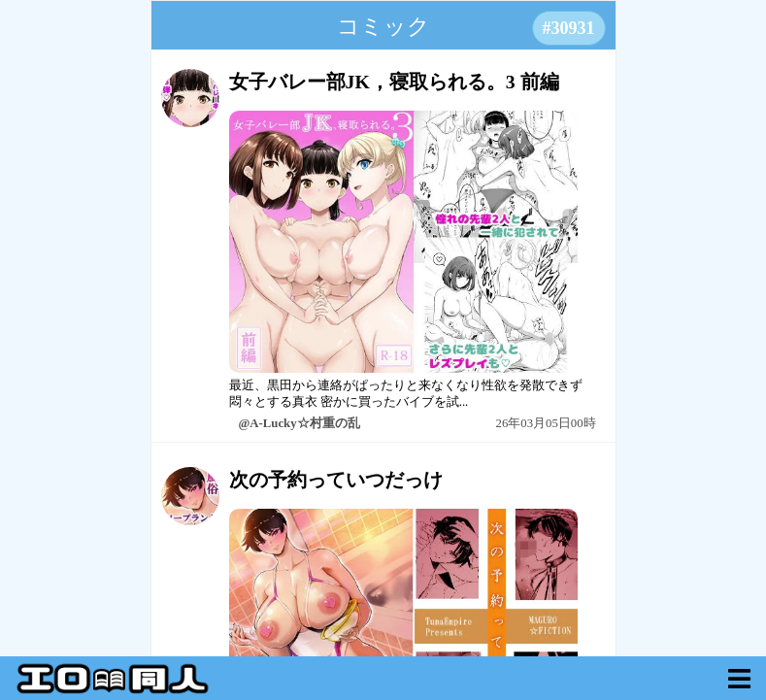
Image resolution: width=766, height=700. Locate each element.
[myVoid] (739, 678)
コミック (383, 27)
